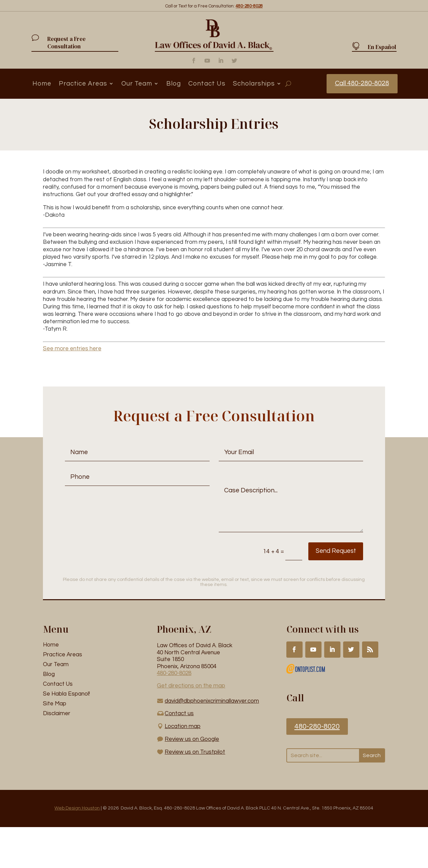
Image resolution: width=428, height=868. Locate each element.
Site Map (55, 704)
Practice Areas (83, 84)
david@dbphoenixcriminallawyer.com (212, 701)
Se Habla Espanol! (66, 694)
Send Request (324, 552)
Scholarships (254, 84)
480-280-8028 (174, 674)
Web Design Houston (77, 808)
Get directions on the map (191, 686)
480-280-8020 (317, 726)
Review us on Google (192, 739)
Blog (174, 84)
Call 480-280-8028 (362, 84)
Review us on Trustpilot (195, 752)
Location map (183, 726)
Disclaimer (57, 713)
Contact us (179, 713)
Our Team (137, 84)
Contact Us (207, 84)
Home (42, 84)
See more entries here (72, 349)
